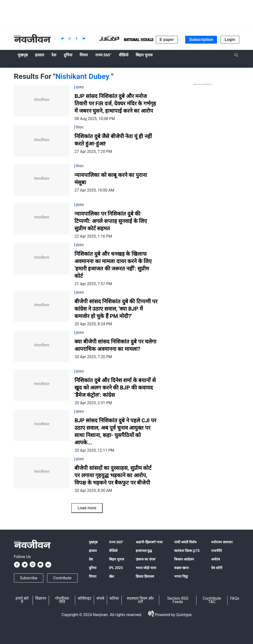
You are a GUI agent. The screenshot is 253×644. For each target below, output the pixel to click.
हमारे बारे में (22, 600)
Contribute (62, 578)
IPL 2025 (116, 568)
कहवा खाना (181, 568)
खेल (111, 576)
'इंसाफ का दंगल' (146, 559)
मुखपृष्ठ (93, 542)
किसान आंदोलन (184, 559)
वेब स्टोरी (217, 568)
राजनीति (217, 551)
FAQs (235, 598)
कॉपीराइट (84, 598)
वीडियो (113, 551)
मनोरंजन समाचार (222, 542)
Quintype (183, 615)
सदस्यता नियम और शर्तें (140, 600)
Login (230, 40)
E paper (167, 40)
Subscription (201, 40)
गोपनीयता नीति (62, 600)
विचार (93, 576)
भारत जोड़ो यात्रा (146, 568)
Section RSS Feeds (178, 600)
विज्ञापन (41, 598)
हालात (93, 551)
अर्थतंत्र (216, 559)
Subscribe (29, 578)
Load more (87, 508)
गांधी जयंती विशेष (185, 542)
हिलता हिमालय (145, 576)
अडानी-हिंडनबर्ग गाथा (149, 542)
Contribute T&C (212, 600)
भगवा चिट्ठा (181, 576)
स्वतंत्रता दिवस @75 (187, 551)
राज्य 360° (116, 542)
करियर (114, 598)
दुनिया (93, 568)
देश (91, 559)
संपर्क (100, 598)
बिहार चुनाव (116, 559)
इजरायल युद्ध (144, 551)
